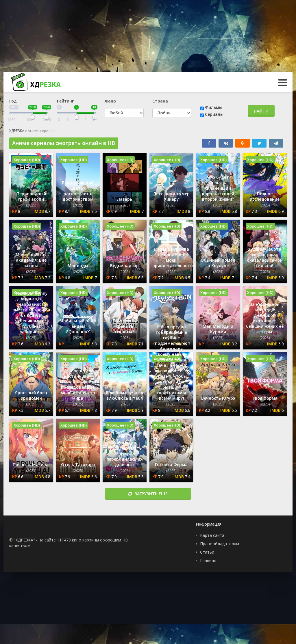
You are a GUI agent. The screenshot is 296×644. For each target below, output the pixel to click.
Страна (160, 101)
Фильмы (214, 107)
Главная (208, 560)
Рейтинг (65, 101)
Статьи (207, 552)
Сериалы (214, 114)
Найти (261, 111)
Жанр (110, 101)
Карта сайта (212, 535)
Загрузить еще (148, 494)
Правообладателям (220, 544)
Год (13, 101)
